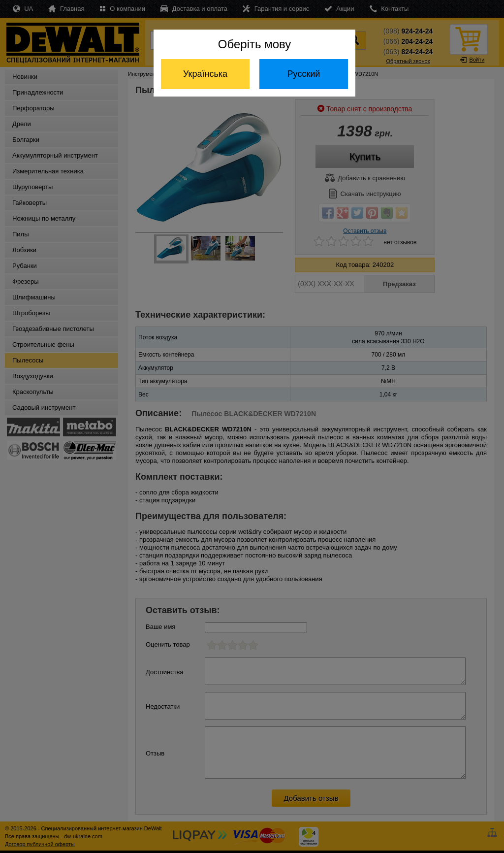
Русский (304, 74)
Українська (205, 74)
